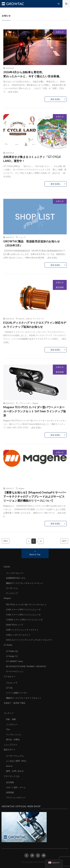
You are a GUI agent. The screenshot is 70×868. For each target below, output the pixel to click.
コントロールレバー (15, 573)
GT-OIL (9, 688)
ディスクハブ (12, 593)
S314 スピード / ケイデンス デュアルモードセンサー (29, 640)
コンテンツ (9, 713)
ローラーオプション (15, 671)
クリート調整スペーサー (17, 693)
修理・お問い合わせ (15, 771)
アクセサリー (10, 677)
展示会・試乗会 (13, 739)
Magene (35, 403)
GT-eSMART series (14, 661)
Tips (8, 729)
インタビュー (12, 724)
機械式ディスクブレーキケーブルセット (24, 698)
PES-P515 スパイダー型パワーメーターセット (26, 605)
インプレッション (14, 734)
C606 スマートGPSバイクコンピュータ (23, 610)
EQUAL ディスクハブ (35, 319)
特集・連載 (11, 719)
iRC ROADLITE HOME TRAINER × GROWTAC (26, 666)
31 (41, 541)
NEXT (64, 541)
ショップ (22, 237)
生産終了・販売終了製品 (15, 703)
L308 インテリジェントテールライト (22, 630)
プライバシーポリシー (16, 798)
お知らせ (60, 32)
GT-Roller (8, 645)
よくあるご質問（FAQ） (17, 761)
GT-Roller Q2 (12, 651)
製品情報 (60, 287)
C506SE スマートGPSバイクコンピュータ (24, 620)
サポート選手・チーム (16, 787)
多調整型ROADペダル (16, 578)
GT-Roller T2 (12, 656)
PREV (6, 541)
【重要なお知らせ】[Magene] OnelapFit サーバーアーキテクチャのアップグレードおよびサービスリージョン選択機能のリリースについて (35, 496)
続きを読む (13, 92)
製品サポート (10, 750)
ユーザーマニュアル (15, 756)
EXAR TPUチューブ (15, 625)
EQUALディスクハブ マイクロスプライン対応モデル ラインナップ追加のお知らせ (35, 325)
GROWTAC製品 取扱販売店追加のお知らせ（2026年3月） (32, 243)
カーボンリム (12, 588)
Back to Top (35, 554)
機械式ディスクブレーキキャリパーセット (25, 583)
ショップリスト (11, 745)
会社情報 (10, 782)
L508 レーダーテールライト (18, 635)
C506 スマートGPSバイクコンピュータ (23, 615)
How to (9, 766)
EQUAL (22, 319)
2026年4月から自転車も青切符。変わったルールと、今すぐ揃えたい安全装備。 (33, 74)
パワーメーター (25, 403)
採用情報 (10, 792)
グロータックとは (12, 776)
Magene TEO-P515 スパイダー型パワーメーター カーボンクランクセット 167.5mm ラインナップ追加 (35, 411)
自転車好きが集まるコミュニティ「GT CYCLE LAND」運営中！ (32, 159)
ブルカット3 (12, 683)
